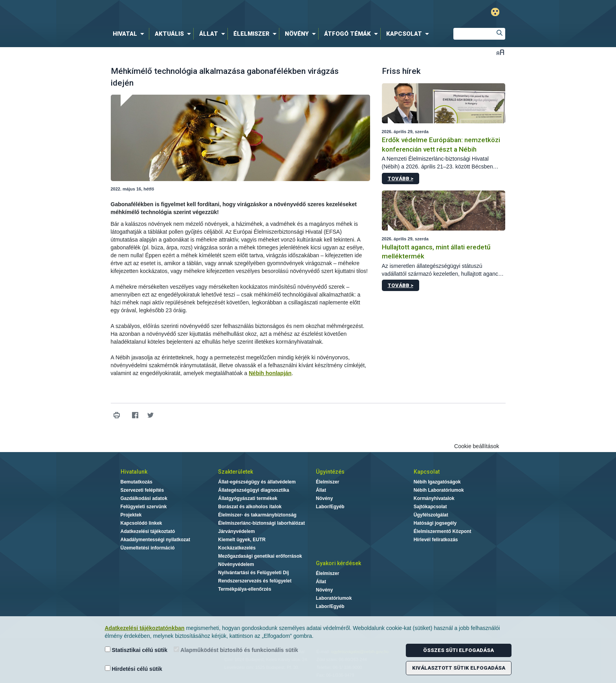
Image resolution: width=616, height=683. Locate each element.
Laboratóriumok (334, 598)
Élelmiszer (327, 482)
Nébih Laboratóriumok (439, 490)
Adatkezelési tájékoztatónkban (145, 628)
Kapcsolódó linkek (141, 523)
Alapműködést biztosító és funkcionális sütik (236, 650)
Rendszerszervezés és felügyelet (255, 581)
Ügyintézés (330, 472)
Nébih (224, 12)
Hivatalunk (134, 472)
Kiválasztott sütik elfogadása (459, 668)
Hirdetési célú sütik (134, 669)
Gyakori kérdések (338, 563)
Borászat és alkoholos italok (250, 507)
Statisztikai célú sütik (136, 650)
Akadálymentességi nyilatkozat (155, 540)
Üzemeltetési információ (148, 548)
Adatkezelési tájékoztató (148, 531)
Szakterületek (236, 472)
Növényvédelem (236, 564)
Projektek (131, 515)
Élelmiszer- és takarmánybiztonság (257, 515)
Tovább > (401, 179)
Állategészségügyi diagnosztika (254, 490)
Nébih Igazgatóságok (437, 482)
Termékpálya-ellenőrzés (245, 589)
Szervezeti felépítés (142, 490)
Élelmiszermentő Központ (443, 531)
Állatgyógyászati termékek (248, 498)
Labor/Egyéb (330, 507)
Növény (324, 498)
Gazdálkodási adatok (144, 498)
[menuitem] (130, 34)
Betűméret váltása (500, 52)
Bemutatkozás (137, 482)
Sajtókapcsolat (430, 507)
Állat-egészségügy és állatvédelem (257, 482)
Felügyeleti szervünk (144, 507)
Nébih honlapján (270, 373)
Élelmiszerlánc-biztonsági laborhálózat (261, 523)
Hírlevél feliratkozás (436, 540)
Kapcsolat (427, 472)
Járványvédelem (236, 531)
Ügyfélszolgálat (431, 515)
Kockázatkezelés (237, 548)
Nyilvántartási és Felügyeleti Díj (253, 573)
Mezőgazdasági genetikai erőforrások (260, 556)
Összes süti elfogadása (458, 650)
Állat (321, 490)
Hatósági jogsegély (435, 523)
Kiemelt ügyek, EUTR (242, 540)
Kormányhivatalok (434, 498)
